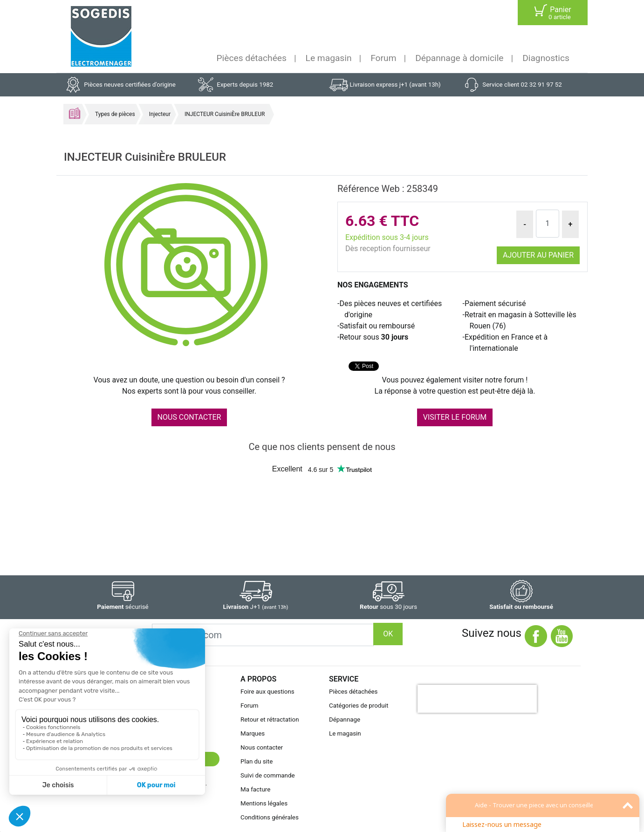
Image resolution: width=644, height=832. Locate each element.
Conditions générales (270, 817)
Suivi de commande (268, 775)
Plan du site (257, 761)
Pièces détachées (252, 58)
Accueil (75, 113)
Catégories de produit (359, 706)
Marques (253, 733)
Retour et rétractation (270, 719)
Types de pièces (115, 114)
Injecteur (160, 114)
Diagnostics (546, 58)
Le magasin (329, 58)
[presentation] (477, 699)
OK (388, 634)
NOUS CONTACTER (189, 417)
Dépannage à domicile (459, 58)
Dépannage (345, 719)
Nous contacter (262, 747)
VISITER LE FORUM (455, 417)
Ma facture (255, 789)
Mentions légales (264, 803)
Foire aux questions (267, 692)
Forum (383, 58)
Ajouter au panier (538, 255)
